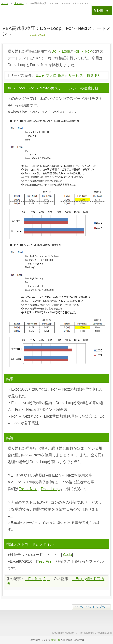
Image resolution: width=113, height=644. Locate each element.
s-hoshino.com (103, 633)
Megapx (69, 633)
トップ (5, 3)
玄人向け (19, 3)
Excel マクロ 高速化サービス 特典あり (68, 75)
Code (67, 555)
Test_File (44, 561)
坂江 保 (56, 640)
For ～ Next (83, 51)
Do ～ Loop (61, 51)
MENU (102, 10)
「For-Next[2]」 (37, 579)
